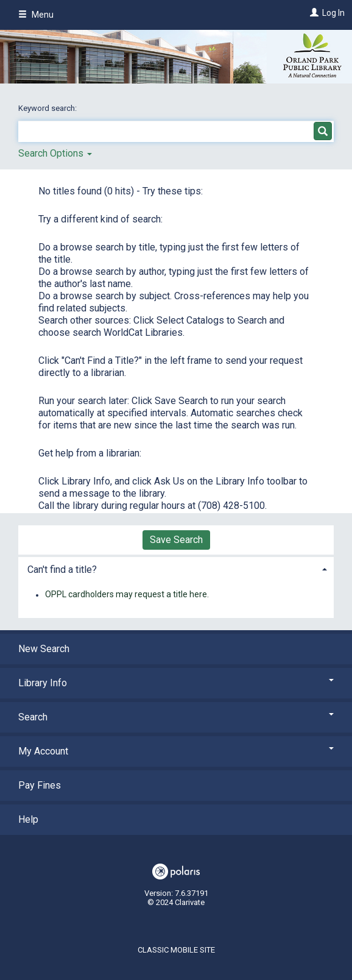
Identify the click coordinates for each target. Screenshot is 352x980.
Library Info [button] (176, 683)
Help (28, 819)
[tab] (176, 568)
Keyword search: (48, 108)
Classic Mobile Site (176, 950)
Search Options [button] (55, 153)
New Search (44, 649)
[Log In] (313, 13)
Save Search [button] (176, 540)
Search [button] (176, 717)
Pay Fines (40, 785)
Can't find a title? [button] (62, 570)
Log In (333, 13)
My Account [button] (176, 751)
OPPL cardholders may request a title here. (127, 595)
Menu (36, 15)
